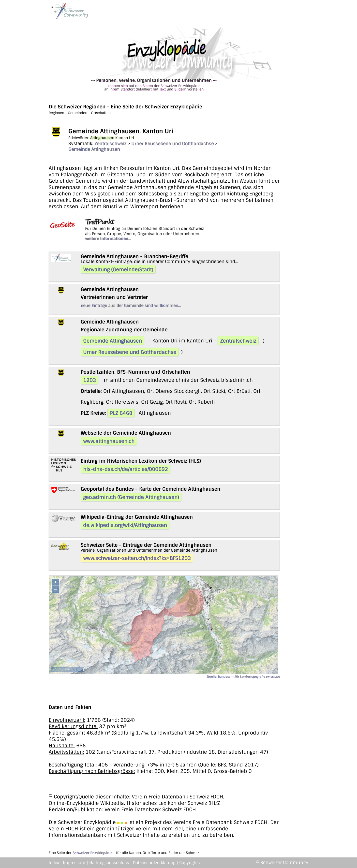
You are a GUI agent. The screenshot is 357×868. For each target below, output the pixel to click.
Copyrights (190, 863)
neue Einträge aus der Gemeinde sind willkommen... (131, 305)
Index (54, 863)
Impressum (74, 863)
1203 (89, 380)
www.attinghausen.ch (109, 441)
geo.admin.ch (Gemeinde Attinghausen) (131, 497)
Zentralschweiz (110, 144)
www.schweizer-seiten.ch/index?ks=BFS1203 (137, 558)
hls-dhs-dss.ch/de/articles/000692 (126, 469)
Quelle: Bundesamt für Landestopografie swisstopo (243, 677)
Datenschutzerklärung (154, 863)
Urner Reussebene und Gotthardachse (172, 144)
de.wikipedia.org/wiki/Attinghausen (125, 525)
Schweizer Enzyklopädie (92, 853)
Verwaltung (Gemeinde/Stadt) (118, 269)
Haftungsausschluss (109, 863)
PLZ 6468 (121, 413)
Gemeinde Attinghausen (94, 149)
